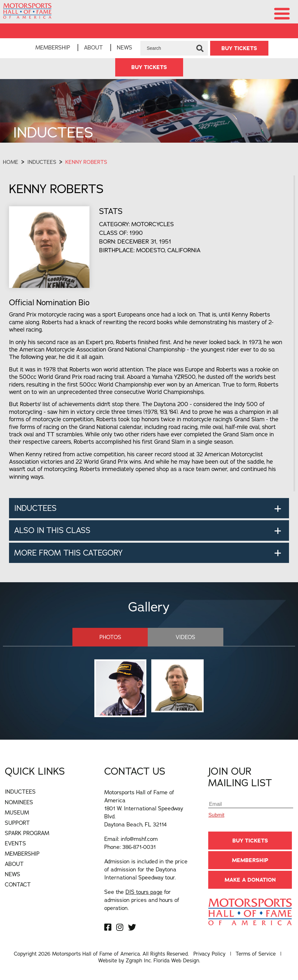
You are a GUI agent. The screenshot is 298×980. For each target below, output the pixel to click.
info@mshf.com (139, 839)
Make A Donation (250, 880)
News (125, 47)
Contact (18, 884)
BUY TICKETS (239, 48)
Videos (186, 637)
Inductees (42, 162)
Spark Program (27, 833)
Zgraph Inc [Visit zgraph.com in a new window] (138, 960)
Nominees (19, 802)
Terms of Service (256, 954)
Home (11, 162)
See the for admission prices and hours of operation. (142, 900)
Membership (53, 47)
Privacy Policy (210, 954)
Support (17, 823)
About (93, 47)
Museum (17, 812)
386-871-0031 (139, 847)
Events (15, 843)
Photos (110, 637)
